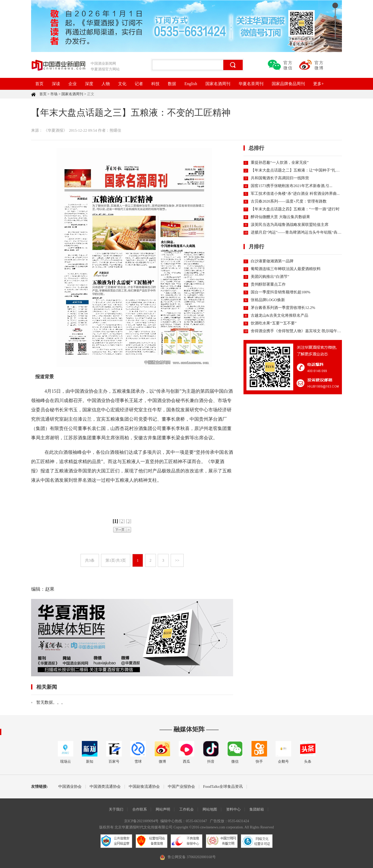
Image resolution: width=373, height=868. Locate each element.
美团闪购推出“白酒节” (270, 277)
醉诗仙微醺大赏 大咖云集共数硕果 (280, 217)
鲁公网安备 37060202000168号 (192, 857)
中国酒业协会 (70, 787)
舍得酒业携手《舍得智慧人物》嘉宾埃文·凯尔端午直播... (299, 331)
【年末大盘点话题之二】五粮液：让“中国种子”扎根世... (299, 170)
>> (177, 560)
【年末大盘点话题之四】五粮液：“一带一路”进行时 (295, 209)
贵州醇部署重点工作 (268, 284)
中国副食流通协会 (144, 787)
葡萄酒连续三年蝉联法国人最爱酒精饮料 (286, 269)
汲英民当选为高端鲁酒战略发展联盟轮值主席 (290, 225)
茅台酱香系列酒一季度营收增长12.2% (283, 308)
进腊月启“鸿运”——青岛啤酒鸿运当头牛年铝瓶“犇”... (296, 232)
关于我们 (116, 809)
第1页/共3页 (116, 560)
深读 (56, 84)
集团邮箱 (257, 809)
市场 (54, 94)
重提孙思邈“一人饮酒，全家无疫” (280, 162)
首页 (39, 84)
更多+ (318, 84)
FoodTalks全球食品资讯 (223, 787)
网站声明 (163, 809)
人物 (106, 84)
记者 (139, 84)
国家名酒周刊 (218, 84)
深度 (89, 84)
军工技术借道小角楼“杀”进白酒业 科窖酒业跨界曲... (295, 194)
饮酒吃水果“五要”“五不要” (274, 323)
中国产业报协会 (181, 787)
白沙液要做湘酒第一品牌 (272, 261)
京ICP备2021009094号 (141, 821)
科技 (155, 84)
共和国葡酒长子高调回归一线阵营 (280, 178)
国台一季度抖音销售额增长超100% (281, 292)
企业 (73, 84)
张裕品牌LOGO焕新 (268, 300)
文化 (122, 84)
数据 (172, 84)
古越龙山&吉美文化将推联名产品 (279, 315)
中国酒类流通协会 (105, 787)
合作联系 (140, 809)
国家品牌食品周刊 (288, 84)
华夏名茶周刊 (251, 84)
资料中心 (233, 809)
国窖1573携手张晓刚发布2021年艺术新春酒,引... (292, 186)
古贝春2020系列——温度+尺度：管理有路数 (289, 201)
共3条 (90, 560)
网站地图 (210, 809)
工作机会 (187, 809)
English (191, 84)
